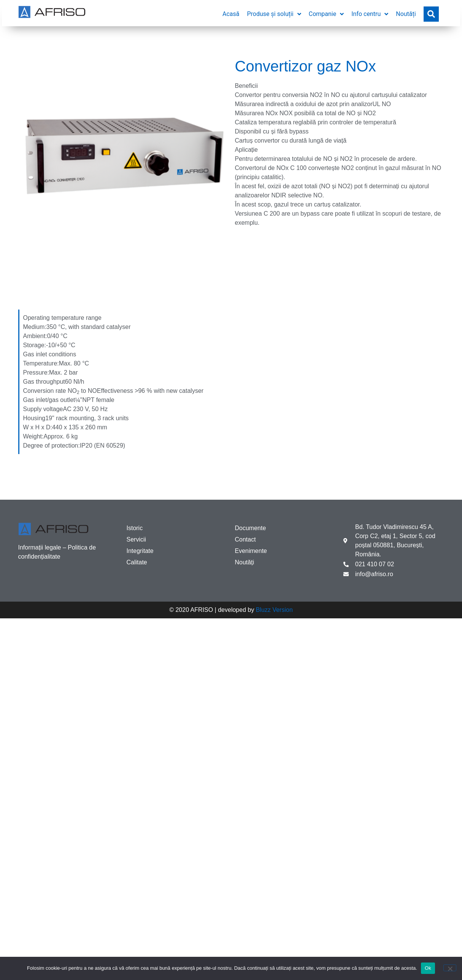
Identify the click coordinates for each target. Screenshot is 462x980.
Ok (428, 968)
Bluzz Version (274, 610)
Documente (251, 528)
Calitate (137, 562)
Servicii (137, 539)
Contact (245, 539)
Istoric (135, 528)
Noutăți (245, 562)
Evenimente (251, 551)
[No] (450, 968)
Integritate (140, 551)
